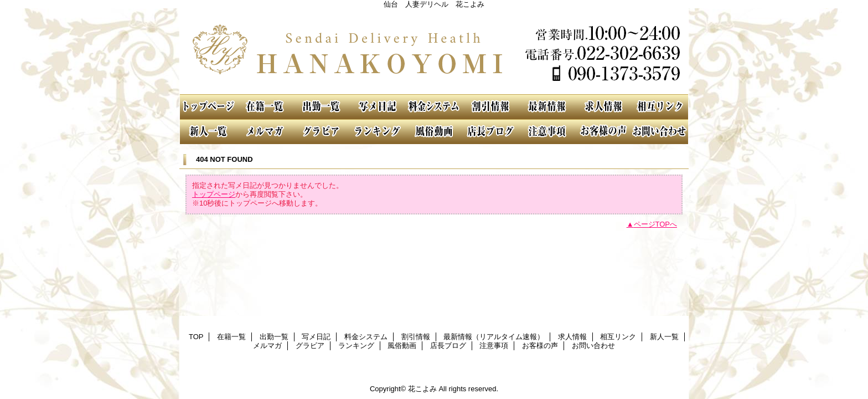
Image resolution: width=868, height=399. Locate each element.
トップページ (214, 194)
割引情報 (490, 107)
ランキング (378, 132)
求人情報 (603, 107)
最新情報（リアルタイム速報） (547, 107)
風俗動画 (434, 132)
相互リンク (660, 107)
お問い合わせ (660, 132)
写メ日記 (378, 107)
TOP (208, 107)
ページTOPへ (656, 224)
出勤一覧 (321, 107)
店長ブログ (490, 132)
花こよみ (434, 51)
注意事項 (547, 132)
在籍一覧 (265, 107)
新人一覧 (208, 132)
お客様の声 (603, 132)
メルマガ (265, 132)
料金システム (434, 107)
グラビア (321, 132)
